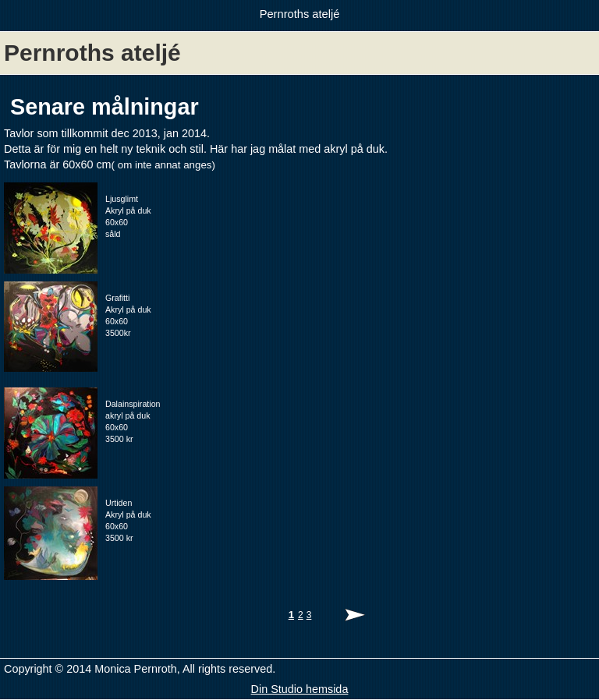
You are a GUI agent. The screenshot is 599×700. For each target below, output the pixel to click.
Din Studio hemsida (300, 689)
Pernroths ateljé (300, 14)
